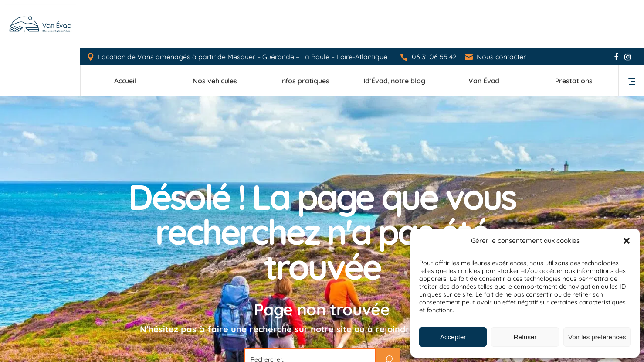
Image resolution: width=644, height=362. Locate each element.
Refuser (525, 337)
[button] (627, 241)
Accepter (453, 337)
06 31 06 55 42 (435, 9)
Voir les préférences (597, 337)
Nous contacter (502, 9)
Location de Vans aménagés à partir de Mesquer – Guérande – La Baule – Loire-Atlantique (243, 9)
